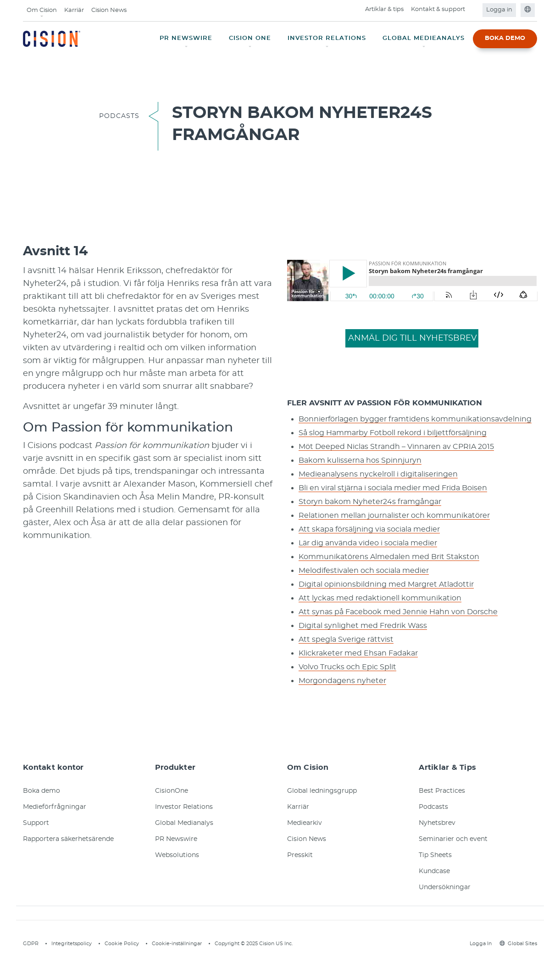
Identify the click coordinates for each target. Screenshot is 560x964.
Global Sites (518, 944)
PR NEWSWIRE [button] (186, 38)
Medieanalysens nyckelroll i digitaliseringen (378, 474)
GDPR (31, 944)
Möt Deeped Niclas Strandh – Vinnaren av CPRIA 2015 (396, 447)
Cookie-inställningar (177, 944)
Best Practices (442, 791)
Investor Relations (184, 807)
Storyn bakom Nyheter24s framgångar (370, 502)
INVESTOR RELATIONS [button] (327, 38)
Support (36, 823)
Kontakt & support (438, 9)
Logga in (499, 10)
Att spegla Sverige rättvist (346, 639)
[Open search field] (474, 10)
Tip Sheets (435, 855)
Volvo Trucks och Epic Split (347, 667)
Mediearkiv (305, 823)
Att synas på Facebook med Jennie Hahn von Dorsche (398, 612)
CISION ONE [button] (250, 38)
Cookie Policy (122, 944)
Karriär (74, 10)
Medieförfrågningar (55, 807)
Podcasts (433, 807)
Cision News (109, 10)
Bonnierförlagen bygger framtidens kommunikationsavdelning (415, 419)
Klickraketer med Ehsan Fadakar (358, 653)
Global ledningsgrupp (322, 791)
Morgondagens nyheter (342, 681)
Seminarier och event (453, 839)
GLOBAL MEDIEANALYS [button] (424, 38)
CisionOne (172, 791)
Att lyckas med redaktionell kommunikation (380, 598)
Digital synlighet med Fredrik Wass (363, 626)
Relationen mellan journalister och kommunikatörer (394, 516)
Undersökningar (445, 887)
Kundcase (434, 871)
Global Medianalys (184, 823)
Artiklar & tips (384, 9)
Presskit (300, 855)
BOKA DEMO (505, 38)
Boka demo (42, 791)
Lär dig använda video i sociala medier (368, 543)
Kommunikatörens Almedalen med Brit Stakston (389, 557)
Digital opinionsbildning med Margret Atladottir (386, 584)
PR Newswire (176, 839)
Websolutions (177, 855)
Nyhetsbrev (437, 823)
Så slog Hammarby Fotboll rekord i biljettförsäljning (393, 433)
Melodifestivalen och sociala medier (364, 571)
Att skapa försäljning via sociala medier (369, 529)
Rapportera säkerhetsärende (68, 839)
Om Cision (42, 10)
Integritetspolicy (72, 944)
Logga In (479, 944)
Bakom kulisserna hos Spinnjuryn (360, 460)
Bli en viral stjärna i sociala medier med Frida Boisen (393, 488)
